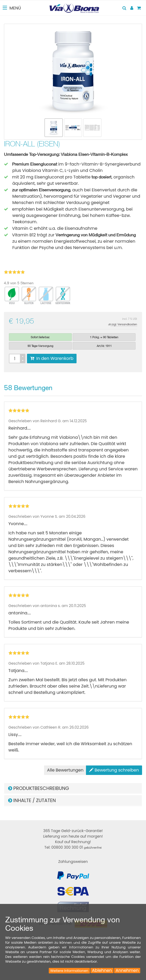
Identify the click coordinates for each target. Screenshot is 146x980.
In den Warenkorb (52, 358)
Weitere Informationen (69, 971)
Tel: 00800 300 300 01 (73, 847)
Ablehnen (102, 971)
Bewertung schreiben (114, 770)
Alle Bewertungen (65, 770)
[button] (73, 788)
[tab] (73, 788)
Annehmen (127, 971)
